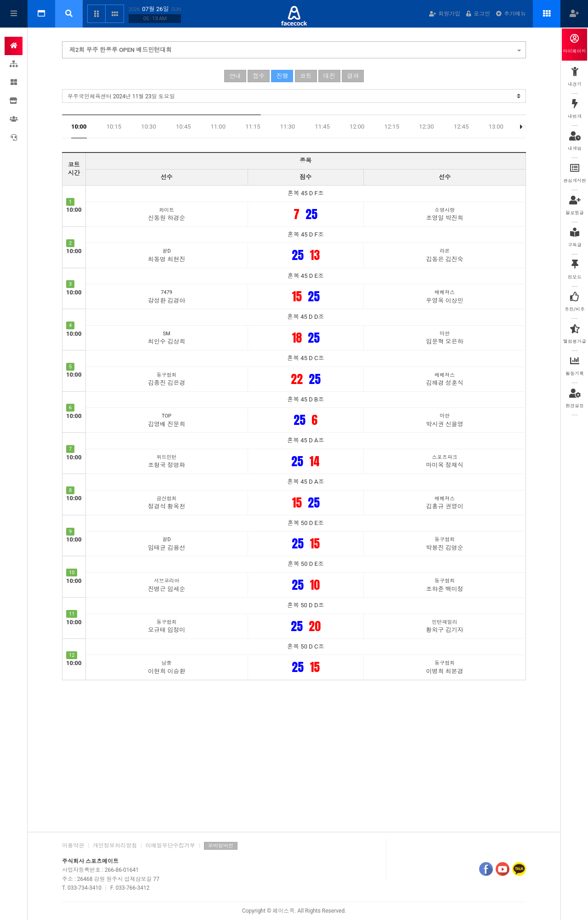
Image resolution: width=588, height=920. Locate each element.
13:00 (496, 127)
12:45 (461, 127)
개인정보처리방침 (115, 846)
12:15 (392, 127)
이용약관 (73, 846)
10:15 (114, 127)
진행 (282, 76)
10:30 (148, 127)
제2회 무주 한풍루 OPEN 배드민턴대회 (295, 49)
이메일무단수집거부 (170, 846)
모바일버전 (221, 846)
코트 (306, 76)
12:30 (426, 127)
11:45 (322, 127)
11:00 (218, 127)
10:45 (183, 127)
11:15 (253, 127)
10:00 (79, 127)
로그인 (478, 14)
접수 (259, 76)
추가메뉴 (511, 14)
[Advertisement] (294, 754)
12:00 (357, 127)
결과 (353, 76)
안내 (235, 76)
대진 (329, 76)
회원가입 (445, 14)
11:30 (288, 127)
